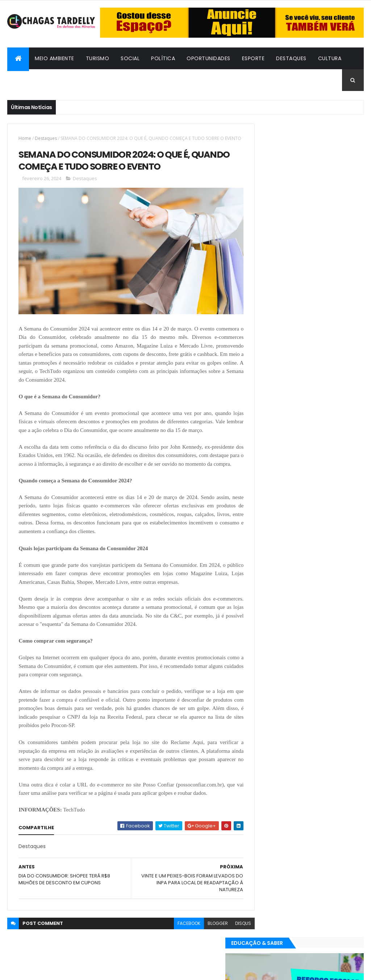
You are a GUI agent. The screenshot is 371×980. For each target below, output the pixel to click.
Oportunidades (209, 58)
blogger (204, 932)
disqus (230, 932)
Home (25, 138)
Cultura (330, 58)
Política (163, 58)
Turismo (98, 58)
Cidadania (88, 80)
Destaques (291, 58)
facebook (176, 932)
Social (130, 58)
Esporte (253, 58)
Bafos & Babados (37, 80)
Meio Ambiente (55, 58)
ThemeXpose (47, 970)
